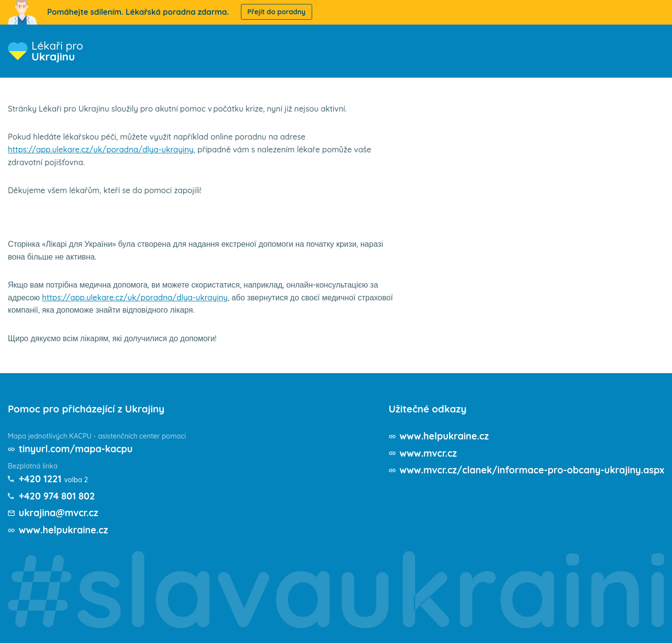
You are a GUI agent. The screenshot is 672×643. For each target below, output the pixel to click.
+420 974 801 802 (58, 496)
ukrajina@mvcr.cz (60, 512)
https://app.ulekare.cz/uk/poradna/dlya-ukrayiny (101, 149)
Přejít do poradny (277, 12)
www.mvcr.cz (417, 453)
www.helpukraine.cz (65, 530)
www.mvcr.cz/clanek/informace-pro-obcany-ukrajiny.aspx (526, 470)
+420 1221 (41, 479)
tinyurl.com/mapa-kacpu (78, 449)
